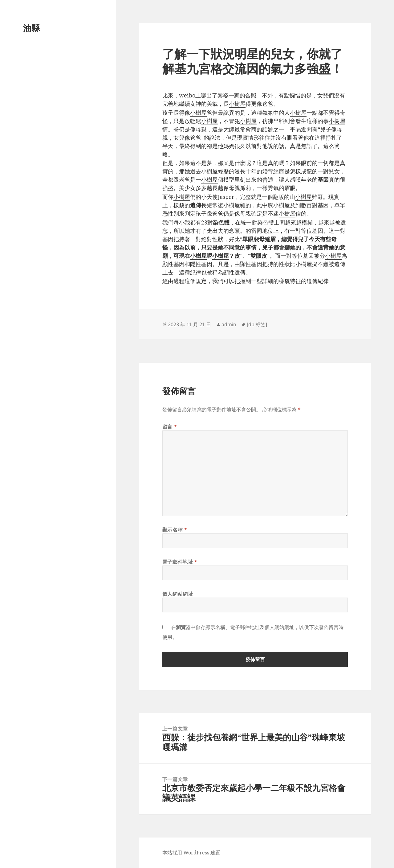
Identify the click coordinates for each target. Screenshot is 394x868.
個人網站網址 (178, 594)
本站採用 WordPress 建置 (191, 853)
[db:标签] (257, 324)
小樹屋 (237, 104)
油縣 (31, 28)
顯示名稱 (175, 530)
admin (229, 324)
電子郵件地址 (180, 562)
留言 (170, 427)
